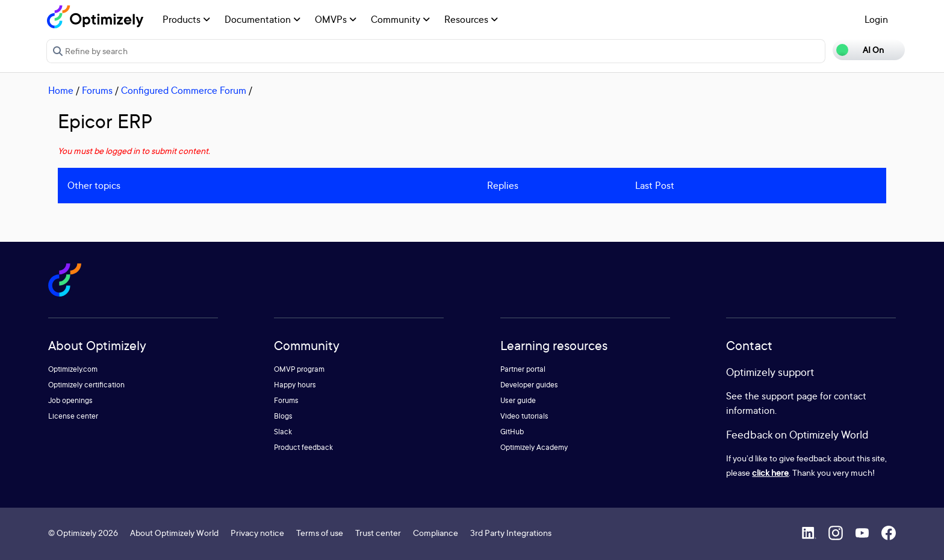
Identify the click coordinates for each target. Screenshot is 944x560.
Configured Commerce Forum (184, 90)
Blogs (283, 416)
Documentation (262, 19)
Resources (471, 19)
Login (876, 19)
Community (400, 19)
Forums (97, 90)
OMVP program (299, 369)
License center (73, 416)
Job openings (70, 400)
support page (790, 396)
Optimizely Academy (534, 447)
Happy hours (295, 385)
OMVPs (336, 19)
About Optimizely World (174, 533)
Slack (283, 432)
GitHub (512, 432)
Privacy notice (257, 533)
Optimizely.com (73, 369)
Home (61, 90)
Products (186, 19)
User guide (518, 400)
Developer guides (529, 385)
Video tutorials (524, 416)
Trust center (378, 533)
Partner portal (523, 369)
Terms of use (320, 533)
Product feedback (303, 447)
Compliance (436, 533)
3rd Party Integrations (511, 533)
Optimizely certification (86, 385)
